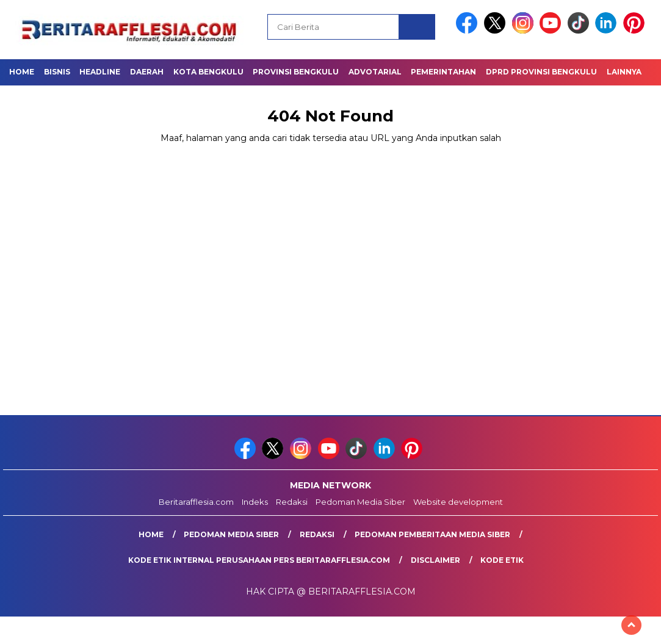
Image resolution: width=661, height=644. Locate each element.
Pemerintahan (443, 72)
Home (22, 72)
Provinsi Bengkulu (296, 72)
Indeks (255, 502)
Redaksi (292, 502)
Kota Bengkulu (208, 72)
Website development (458, 502)
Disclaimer (435, 560)
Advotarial (375, 72)
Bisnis (57, 72)
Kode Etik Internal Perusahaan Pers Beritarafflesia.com (259, 560)
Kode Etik (502, 560)
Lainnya (624, 72)
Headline (100, 72)
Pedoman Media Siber (360, 502)
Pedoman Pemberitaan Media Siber (432, 534)
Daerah (147, 72)
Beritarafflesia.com (196, 502)
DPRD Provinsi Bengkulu (541, 72)
